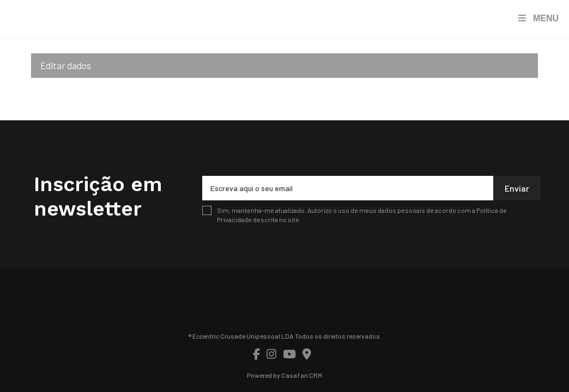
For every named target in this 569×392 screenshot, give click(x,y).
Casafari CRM (302, 375)
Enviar (517, 188)
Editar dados (66, 65)
